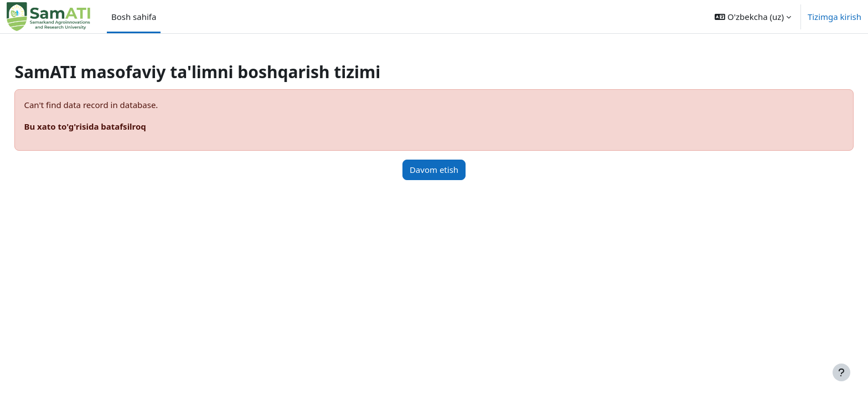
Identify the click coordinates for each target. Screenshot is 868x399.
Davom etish (434, 170)
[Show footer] (841, 372)
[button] (753, 17)
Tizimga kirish (835, 17)
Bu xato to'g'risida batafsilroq (110, 126)
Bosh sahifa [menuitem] (134, 17)
